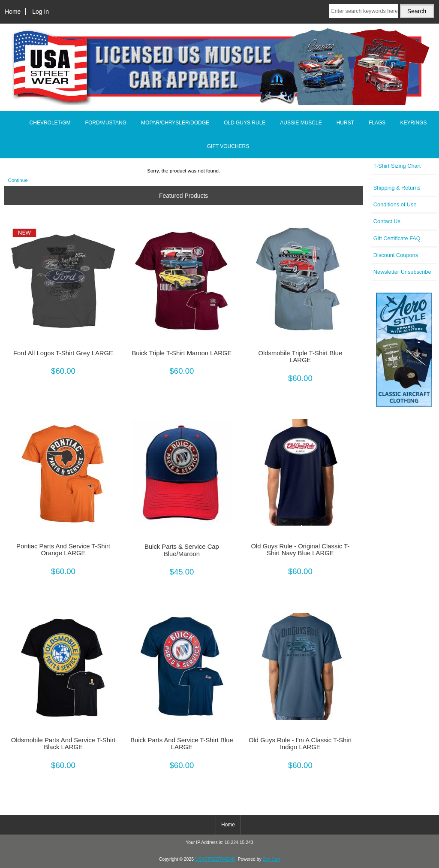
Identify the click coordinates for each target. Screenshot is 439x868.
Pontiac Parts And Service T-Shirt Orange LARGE (63, 550)
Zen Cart (272, 859)
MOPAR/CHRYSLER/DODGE (175, 123)
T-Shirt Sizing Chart (397, 166)
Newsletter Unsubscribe (402, 272)
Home (13, 12)
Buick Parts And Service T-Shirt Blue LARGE (182, 744)
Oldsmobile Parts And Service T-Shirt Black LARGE (63, 744)
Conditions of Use (395, 204)
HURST (345, 123)
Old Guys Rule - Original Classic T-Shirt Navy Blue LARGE (301, 550)
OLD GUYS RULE (245, 123)
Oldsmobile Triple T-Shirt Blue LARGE (300, 357)
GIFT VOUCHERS (228, 146)
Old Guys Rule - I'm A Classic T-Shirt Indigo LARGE (300, 744)
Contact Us (387, 221)
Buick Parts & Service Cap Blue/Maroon (182, 550)
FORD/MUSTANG (106, 123)
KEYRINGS (413, 123)
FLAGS (377, 123)
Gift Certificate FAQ (397, 238)
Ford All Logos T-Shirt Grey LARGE (63, 353)
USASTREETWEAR (215, 859)
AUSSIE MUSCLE (301, 123)
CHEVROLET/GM (50, 123)
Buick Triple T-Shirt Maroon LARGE (182, 353)
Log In (41, 12)
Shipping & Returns (397, 188)
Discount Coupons (396, 255)
